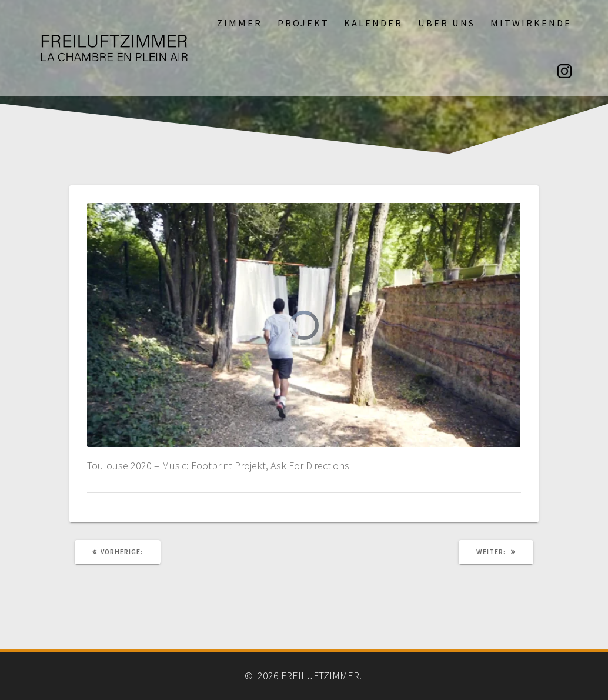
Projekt (303, 23)
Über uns (447, 23)
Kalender (373, 23)
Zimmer (240, 23)
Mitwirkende (531, 23)
